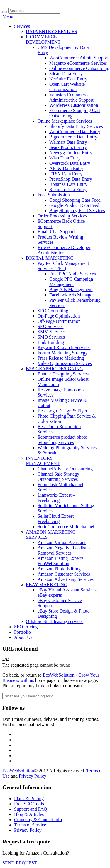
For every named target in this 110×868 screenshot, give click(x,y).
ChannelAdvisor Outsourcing (65, 469)
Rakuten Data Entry (68, 189)
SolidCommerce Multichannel (66, 527)
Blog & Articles (29, 814)
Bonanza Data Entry (68, 184)
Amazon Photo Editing (59, 569)
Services (22, 26)
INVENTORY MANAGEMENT (43, 461)
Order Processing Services (62, 216)
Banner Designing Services (63, 374)
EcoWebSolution (18, 771)
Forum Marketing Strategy (63, 353)
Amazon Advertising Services (66, 579)
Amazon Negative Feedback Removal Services (64, 550)
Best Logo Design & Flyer (62, 411)
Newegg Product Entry (71, 153)
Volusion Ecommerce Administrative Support (71, 97)
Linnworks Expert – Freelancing (56, 498)
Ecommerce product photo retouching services (62, 440)
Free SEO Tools (29, 804)
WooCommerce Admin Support (79, 58)
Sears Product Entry (68, 147)
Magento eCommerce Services (78, 63)
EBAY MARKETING (46, 585)
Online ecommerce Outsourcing (79, 68)
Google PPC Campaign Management (71, 282)
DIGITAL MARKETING (50, 258)
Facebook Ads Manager (72, 295)
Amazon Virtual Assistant (62, 542)
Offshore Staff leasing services (55, 621)
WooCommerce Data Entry (75, 132)
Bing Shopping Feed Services (77, 211)
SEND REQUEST (20, 863)
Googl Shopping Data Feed (75, 200)
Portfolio (22, 632)
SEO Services (50, 326)
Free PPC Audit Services (73, 274)
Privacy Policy (33, 776)
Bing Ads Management (71, 290)
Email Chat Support (56, 232)
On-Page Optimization (59, 316)
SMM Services (52, 332)
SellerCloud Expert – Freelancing (57, 519)
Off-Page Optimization (59, 321)
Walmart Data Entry (68, 142)
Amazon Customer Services (64, 574)
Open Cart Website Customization (67, 87)
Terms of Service (30, 825)
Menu (8, 16)
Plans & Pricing (29, 798)
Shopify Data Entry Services (76, 126)
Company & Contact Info (38, 820)
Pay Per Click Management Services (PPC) (63, 266)
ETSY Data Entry (66, 174)
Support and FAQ (31, 809)
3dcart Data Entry (66, 74)
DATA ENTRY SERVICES (51, 31)
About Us (23, 637)
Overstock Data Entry (70, 163)
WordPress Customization (74, 105)
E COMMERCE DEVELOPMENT (43, 39)
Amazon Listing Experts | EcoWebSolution (62, 561)
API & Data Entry (66, 168)
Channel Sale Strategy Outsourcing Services (58, 477)
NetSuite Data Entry (68, 79)
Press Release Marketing (61, 358)
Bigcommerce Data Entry (73, 137)
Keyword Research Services (64, 348)
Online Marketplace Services (65, 121)
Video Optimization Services (65, 363)
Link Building (51, 342)
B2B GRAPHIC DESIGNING (54, 369)
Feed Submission (54, 195)
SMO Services (51, 337)
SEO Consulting (53, 311)
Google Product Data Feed (74, 205)
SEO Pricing (26, 627)
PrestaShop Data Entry (71, 179)
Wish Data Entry (65, 158)
